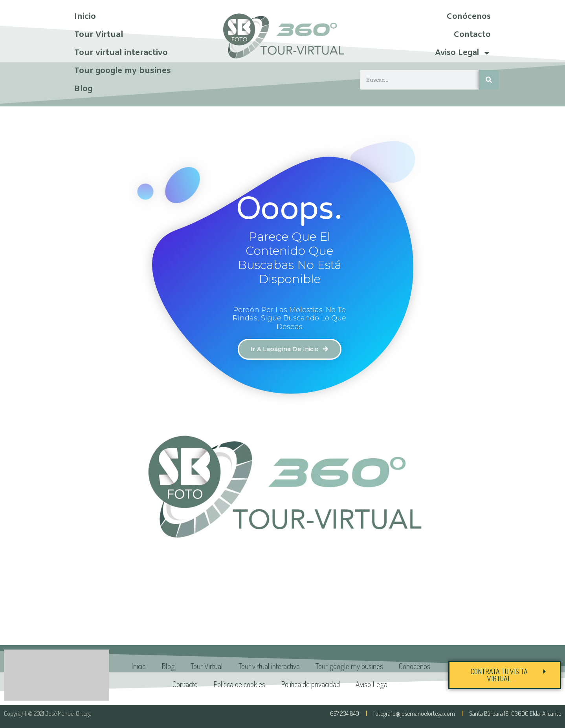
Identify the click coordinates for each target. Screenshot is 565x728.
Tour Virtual (99, 35)
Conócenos (469, 17)
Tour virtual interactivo (121, 53)
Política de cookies (239, 684)
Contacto (472, 35)
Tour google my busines (123, 71)
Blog (83, 89)
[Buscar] (489, 80)
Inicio (85, 17)
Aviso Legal (463, 53)
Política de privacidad (310, 684)
